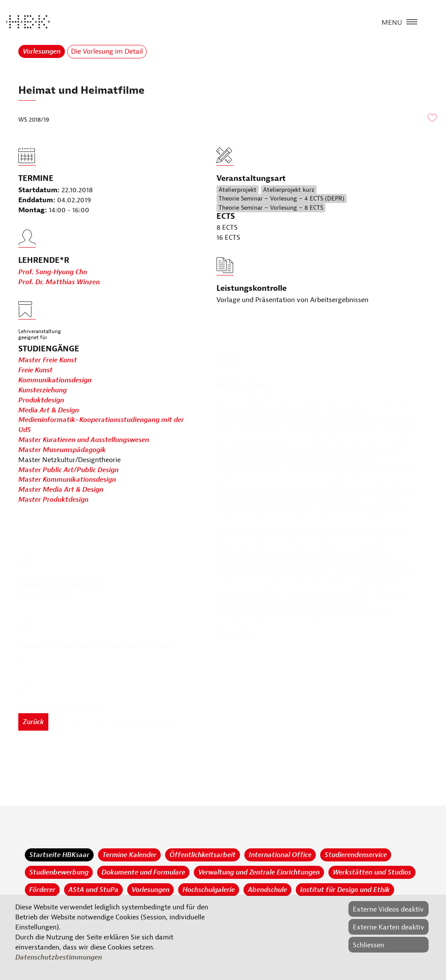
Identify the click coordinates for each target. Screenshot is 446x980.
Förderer (42, 890)
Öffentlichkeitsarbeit (203, 855)
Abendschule (267, 890)
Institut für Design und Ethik (345, 890)
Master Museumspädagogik (62, 450)
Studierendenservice (356, 855)
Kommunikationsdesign (55, 381)
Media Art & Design (49, 410)
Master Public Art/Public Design (68, 470)
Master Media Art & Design (61, 490)
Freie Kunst (35, 371)
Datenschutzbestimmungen (59, 957)
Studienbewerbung (59, 872)
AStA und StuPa (93, 890)
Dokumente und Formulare (143, 872)
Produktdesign (41, 400)
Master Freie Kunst (48, 361)
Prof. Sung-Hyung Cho (53, 292)
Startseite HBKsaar (59, 855)
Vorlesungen (42, 51)
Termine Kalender (129, 855)
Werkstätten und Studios (372, 872)
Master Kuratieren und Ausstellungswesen (84, 440)
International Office (280, 855)
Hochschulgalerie (209, 890)
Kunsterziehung (42, 391)
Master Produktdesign (53, 500)
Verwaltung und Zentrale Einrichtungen (259, 872)
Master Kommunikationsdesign (67, 480)
